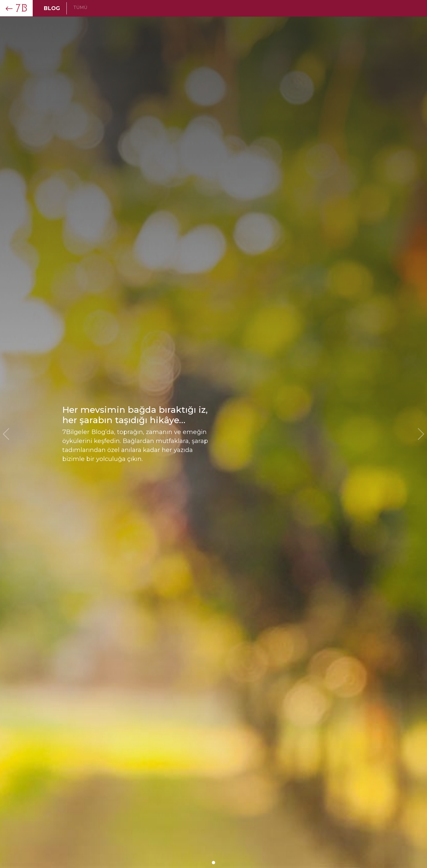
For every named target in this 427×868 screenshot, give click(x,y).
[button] (213, 863)
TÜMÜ (80, 7)
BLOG (52, 8)
